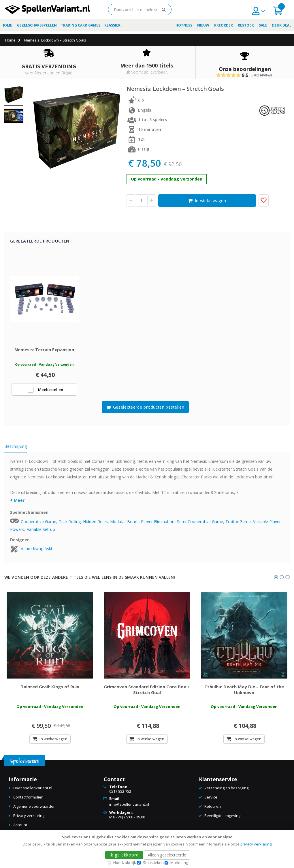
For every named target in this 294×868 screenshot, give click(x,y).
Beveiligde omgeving (222, 818)
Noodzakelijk (125, 863)
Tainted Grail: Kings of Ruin (50, 689)
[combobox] (140, 10)
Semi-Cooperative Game (200, 523)
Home (10, 40)
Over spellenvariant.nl (33, 791)
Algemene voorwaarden (34, 809)
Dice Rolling (70, 523)
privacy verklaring (256, 844)
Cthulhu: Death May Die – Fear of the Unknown (244, 692)
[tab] (20, 449)
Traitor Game (238, 523)
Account (20, 828)
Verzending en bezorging (226, 791)
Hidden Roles (95, 523)
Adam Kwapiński (36, 550)
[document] (148, 849)
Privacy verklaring (29, 818)
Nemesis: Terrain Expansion (44, 351)
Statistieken (153, 863)
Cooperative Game (38, 523)
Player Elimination (158, 523)
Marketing (179, 863)
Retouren (213, 809)
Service (211, 800)
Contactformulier (28, 800)
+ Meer (17, 501)
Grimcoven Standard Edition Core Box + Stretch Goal (147, 692)
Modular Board (124, 523)
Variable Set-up (41, 531)
